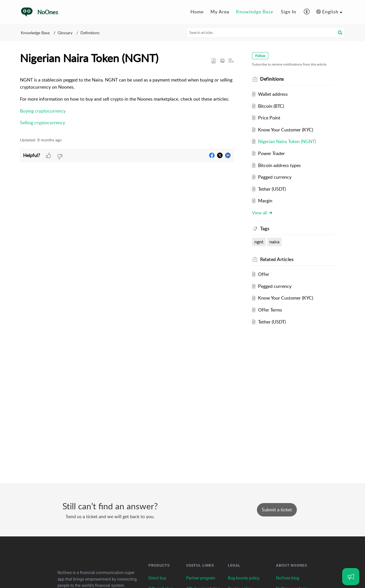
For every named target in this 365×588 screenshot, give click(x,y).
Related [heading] (277, 259)
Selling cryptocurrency (42, 123)
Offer (264, 274)
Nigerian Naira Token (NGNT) (287, 141)
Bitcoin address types (279, 165)
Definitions (90, 33)
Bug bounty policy (244, 578)
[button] (307, 12)
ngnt (259, 242)
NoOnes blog (288, 578)
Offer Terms (270, 310)
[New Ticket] (277, 510)
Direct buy (157, 578)
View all (262, 213)
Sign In (289, 12)
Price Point (269, 118)
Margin (265, 201)
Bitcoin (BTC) (271, 106)
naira (274, 242)
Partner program (201, 578)
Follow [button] (260, 56)
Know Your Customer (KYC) (286, 130)
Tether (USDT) (272, 189)
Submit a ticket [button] (277, 510)
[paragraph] (127, 101)
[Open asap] (351, 577)
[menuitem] (197, 12)
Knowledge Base (255, 12)
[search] (266, 32)
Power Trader (271, 153)
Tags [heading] (265, 229)
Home (197, 12)
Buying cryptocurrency (43, 111)
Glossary (65, 33)
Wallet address (273, 94)
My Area (220, 12)
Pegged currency (275, 177)
